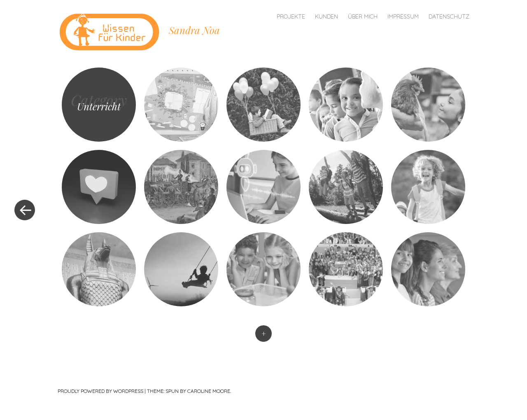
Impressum (403, 16)
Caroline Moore (209, 391)
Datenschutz (449, 16)
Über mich (363, 16)
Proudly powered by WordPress (100, 391)
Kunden (326, 16)
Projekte (291, 16)
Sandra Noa (194, 30)
